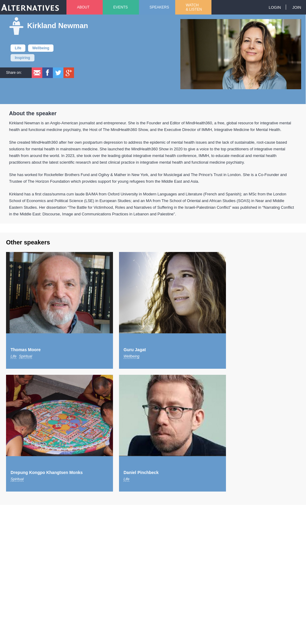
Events (121, 7)
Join (297, 7)
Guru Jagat (135, 350)
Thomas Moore (26, 350)
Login (275, 7)
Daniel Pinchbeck (141, 472)
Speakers (159, 7)
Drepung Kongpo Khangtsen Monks (47, 472)
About (83, 7)
